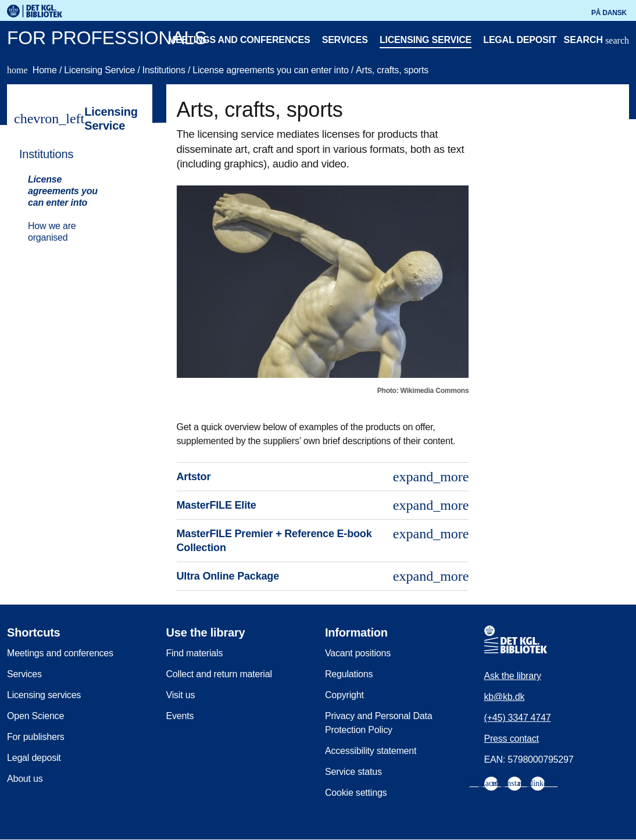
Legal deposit (520, 40)
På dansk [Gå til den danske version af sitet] (609, 13)
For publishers (36, 737)
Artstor (323, 477)
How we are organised (52, 232)
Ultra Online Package (323, 576)
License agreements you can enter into (272, 70)
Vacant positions (358, 653)
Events (180, 716)
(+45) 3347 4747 (518, 718)
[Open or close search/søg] (596, 41)
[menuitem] (74, 195)
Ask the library (513, 676)
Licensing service (426, 40)
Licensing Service (101, 70)
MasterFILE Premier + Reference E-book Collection (323, 540)
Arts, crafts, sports (392, 70)
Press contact (512, 739)
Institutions (165, 70)
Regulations (349, 674)
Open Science (35, 716)
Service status (353, 772)
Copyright (344, 695)
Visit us (181, 695)
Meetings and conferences (239, 40)
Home (33, 70)
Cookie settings (356, 793)
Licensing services (44, 695)
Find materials (195, 653)
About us (25, 779)
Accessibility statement (371, 751)
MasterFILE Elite (323, 505)
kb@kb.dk (505, 697)
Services (345, 40)
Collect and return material (219, 674)
